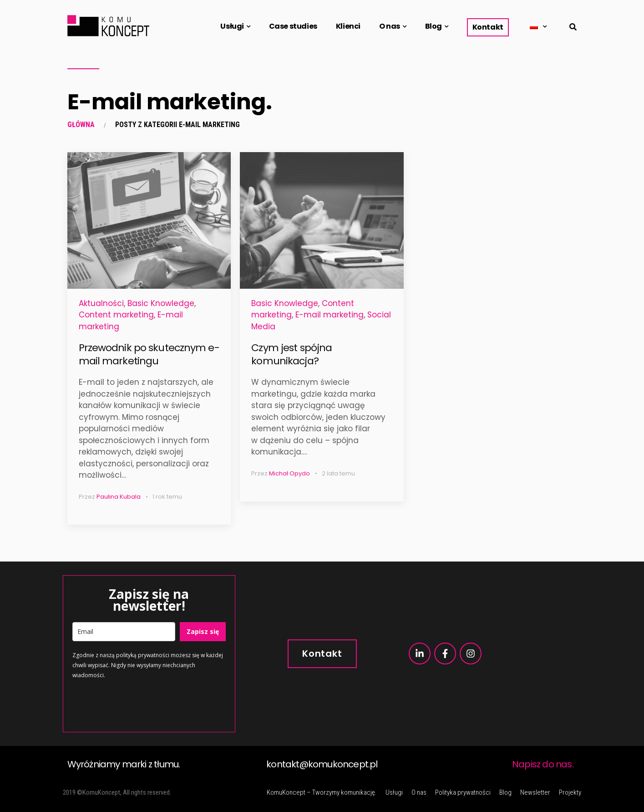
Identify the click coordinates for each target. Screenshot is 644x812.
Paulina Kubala (119, 497)
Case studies (293, 26)
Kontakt (488, 27)
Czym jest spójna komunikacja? (292, 354)
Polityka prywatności (463, 792)
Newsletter (535, 792)
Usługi (232, 26)
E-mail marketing (330, 315)
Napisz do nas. (543, 764)
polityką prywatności (143, 655)
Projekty (570, 792)
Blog (434, 26)
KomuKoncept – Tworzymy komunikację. (322, 792)
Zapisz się (203, 631)
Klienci (348, 26)
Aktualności (101, 303)
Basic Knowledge (161, 303)
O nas (390, 26)
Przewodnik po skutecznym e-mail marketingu (149, 354)
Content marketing (116, 315)
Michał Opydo (289, 473)
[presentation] (142, 705)
